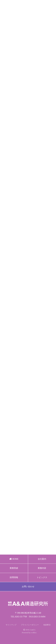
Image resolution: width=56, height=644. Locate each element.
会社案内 (42, 559)
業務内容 (42, 568)
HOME (14, 559)
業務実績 (14, 568)
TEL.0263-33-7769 (19, 617)
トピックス (42, 577)
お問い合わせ (28, 587)
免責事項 (47, 625)
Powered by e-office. (29, 633)
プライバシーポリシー (30, 625)
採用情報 (14, 577)
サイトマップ (11, 625)
